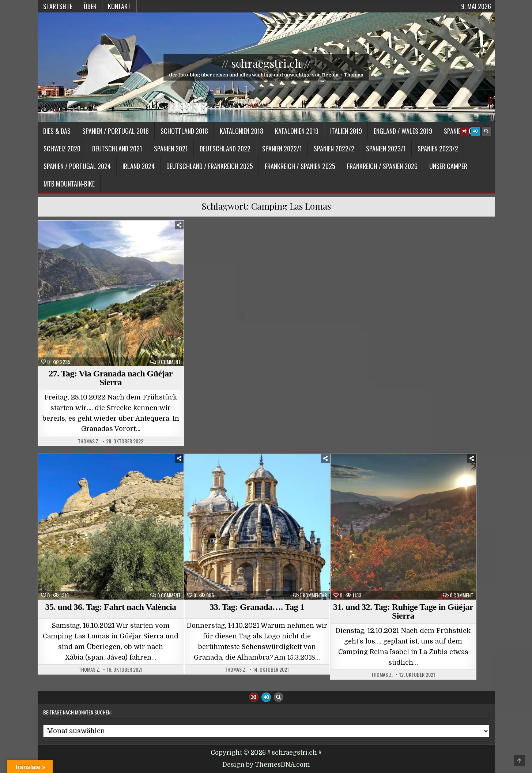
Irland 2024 (139, 166)
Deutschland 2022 (225, 149)
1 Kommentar (313, 595)
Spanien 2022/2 (334, 149)
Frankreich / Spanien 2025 (300, 166)
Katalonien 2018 (242, 131)
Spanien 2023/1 (386, 149)
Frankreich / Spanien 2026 (382, 166)
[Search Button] (486, 131)
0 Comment (169, 362)
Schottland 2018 (184, 131)
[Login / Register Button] (475, 131)
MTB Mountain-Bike (69, 184)
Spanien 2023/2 (438, 149)
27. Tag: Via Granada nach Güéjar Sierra (111, 378)
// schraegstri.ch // (266, 63)
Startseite (58, 6)
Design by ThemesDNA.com (266, 765)
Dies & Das (57, 131)
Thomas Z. (89, 441)
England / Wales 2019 (403, 131)
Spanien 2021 (171, 149)
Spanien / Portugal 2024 (77, 166)
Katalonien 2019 (297, 131)
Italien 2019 (346, 131)
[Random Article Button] (464, 131)
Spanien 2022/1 (282, 149)
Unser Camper (448, 166)
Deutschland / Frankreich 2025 (210, 166)
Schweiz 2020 (62, 149)
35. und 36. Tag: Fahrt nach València (110, 607)
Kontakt (119, 6)
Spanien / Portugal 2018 (116, 131)
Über (90, 6)
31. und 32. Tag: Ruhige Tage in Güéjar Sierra (403, 611)
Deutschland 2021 (117, 149)
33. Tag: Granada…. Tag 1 (257, 607)
